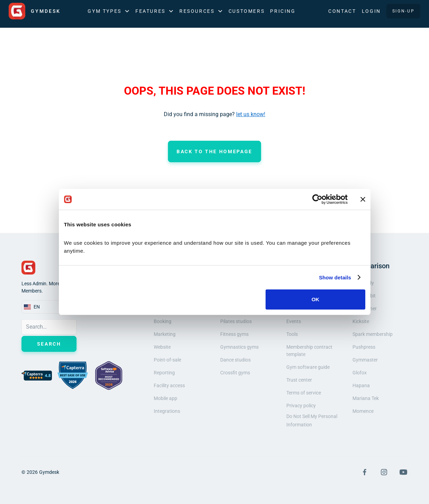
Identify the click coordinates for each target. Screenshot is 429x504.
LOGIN (371, 11)
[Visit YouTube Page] (403, 472)
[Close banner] (363, 199)
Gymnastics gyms (239, 347)
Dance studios (235, 360)
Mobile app (166, 398)
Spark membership (373, 334)
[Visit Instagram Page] (384, 472)
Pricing (283, 11)
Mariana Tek (366, 398)
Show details (335, 277)
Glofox (360, 373)
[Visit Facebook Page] (365, 472)
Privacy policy (301, 406)
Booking (163, 321)
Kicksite (361, 321)
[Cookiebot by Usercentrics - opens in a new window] (317, 199)
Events (294, 321)
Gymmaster (365, 360)
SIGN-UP (403, 11)
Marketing (165, 334)
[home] (35, 11)
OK (316, 299)
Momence (363, 411)
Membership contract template (309, 351)
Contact (342, 11)
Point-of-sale (167, 360)
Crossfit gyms (235, 373)
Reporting (164, 373)
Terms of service (304, 393)
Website (162, 347)
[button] (109, 11)
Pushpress (364, 347)
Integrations (167, 411)
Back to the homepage (214, 151)
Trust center (299, 380)
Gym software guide (308, 367)
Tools (292, 334)
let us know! (251, 114)
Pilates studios (236, 321)
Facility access (169, 385)
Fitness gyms (234, 334)
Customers (247, 11)
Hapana (361, 385)
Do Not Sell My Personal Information (312, 420)
